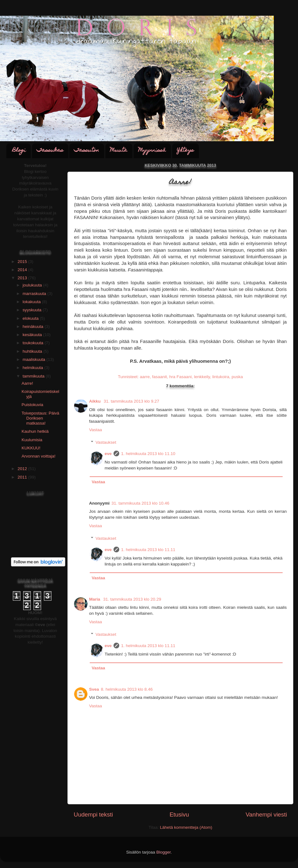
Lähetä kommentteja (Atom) (186, 827)
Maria (95, 599)
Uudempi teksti (93, 814)
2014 (23, 270)
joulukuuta (33, 285)
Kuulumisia (32, 440)
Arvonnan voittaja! (39, 456)
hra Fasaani (181, 377)
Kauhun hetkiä (35, 431)
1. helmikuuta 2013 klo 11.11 (148, 550)
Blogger (163, 852)
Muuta (119, 151)
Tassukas (50, 151)
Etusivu (179, 814)
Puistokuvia (32, 405)
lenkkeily (202, 377)
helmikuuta (33, 368)
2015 (23, 262)
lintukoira (221, 377)
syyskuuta (33, 310)
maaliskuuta (35, 359)
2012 (23, 469)
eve (108, 454)
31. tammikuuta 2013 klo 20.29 (132, 599)
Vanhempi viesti (266, 814)
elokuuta (31, 318)
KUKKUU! (31, 448)
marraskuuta (35, 294)
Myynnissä (152, 151)
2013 (23, 278)
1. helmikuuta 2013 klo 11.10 (148, 454)
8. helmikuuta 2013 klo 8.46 (127, 689)
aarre (145, 377)
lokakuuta (32, 302)
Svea (94, 689)
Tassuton (87, 151)
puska (237, 377)
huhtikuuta (33, 351)
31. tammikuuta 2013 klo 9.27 (132, 401)
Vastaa (96, 430)
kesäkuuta (33, 335)
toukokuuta (34, 343)
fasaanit (160, 377)
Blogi (19, 151)
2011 (23, 477)
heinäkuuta (34, 327)
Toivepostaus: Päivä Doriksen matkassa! (40, 418)
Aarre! (27, 383)
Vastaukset (106, 442)
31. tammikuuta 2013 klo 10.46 (140, 503)
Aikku (96, 401)
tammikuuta (34, 376)
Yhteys (185, 151)
